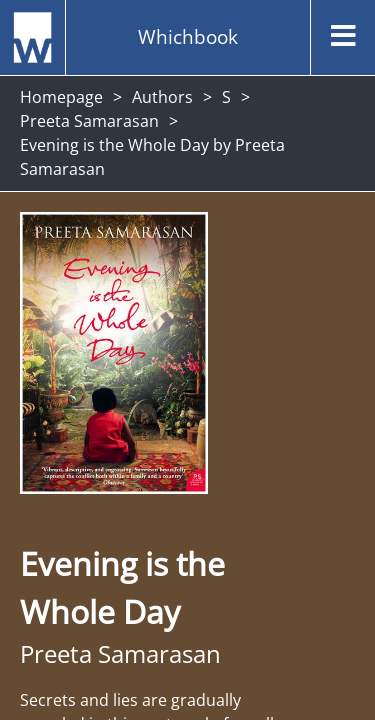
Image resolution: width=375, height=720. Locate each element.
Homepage (61, 97)
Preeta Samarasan (89, 121)
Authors (162, 97)
